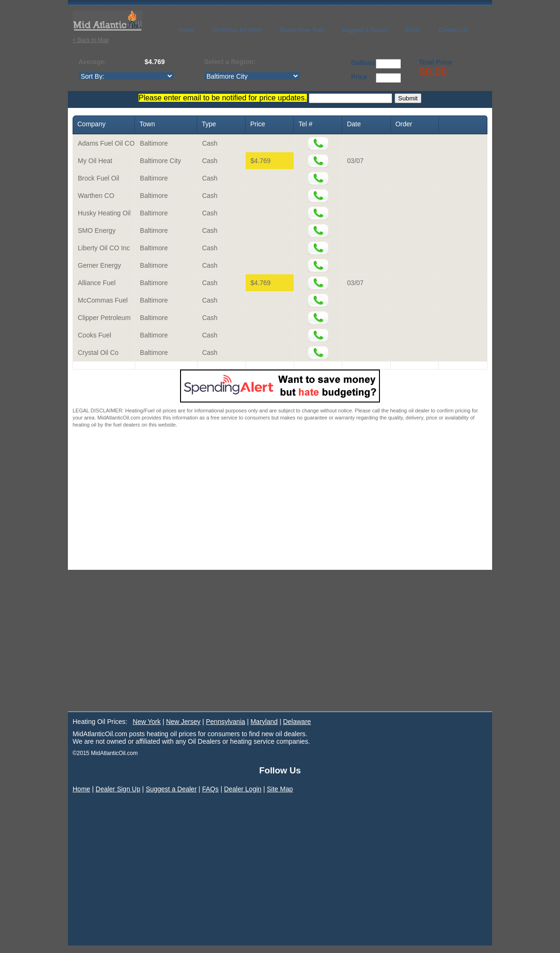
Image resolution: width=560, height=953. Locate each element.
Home (81, 789)
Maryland (264, 722)
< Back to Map (91, 40)
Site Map (280, 789)
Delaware (297, 722)
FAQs (210, 789)
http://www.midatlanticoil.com (252, 76)
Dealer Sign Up (118, 789)
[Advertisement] (280, 499)
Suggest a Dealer (171, 789)
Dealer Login (243, 789)
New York (147, 722)
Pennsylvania (226, 722)
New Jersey (183, 722)
